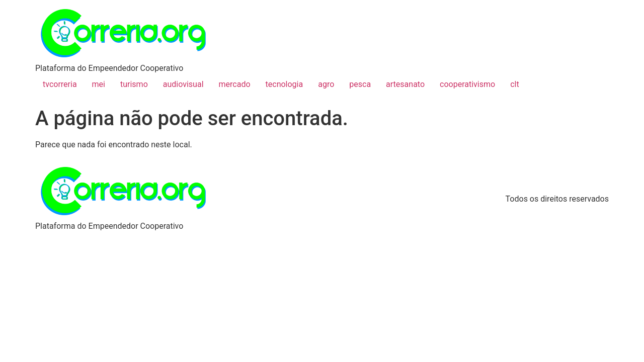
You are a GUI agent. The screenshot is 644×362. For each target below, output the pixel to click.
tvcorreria (60, 84)
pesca (360, 84)
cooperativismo (467, 84)
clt (515, 84)
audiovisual (183, 84)
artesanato (405, 84)
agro (326, 84)
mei (99, 84)
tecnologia (285, 84)
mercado (235, 84)
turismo (134, 84)
